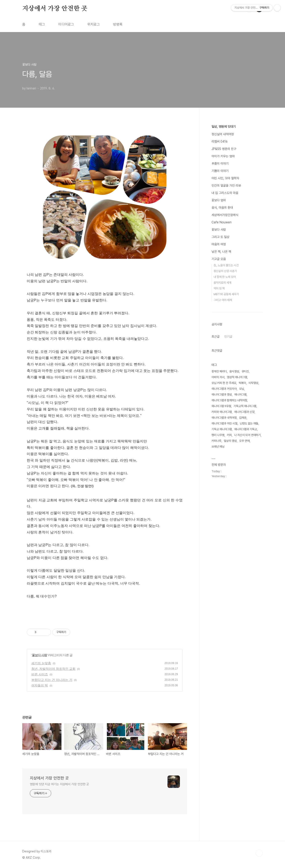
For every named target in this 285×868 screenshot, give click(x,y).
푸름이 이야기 (220, 164)
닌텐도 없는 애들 (249, 423)
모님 (242, 389)
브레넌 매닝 (218, 447)
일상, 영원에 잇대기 (224, 127)
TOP (259, 853)
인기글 (228, 337)
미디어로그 (66, 24)
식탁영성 (253, 383)
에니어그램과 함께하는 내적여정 (229, 400)
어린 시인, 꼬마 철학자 (225, 178)
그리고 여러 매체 (223, 300)
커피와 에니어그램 (222, 412)
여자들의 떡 (40, 685)
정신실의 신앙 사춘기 (225, 271)
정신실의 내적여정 (223, 134)
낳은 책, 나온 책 (221, 252)
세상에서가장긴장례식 (225, 215)
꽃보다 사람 (39, 655)
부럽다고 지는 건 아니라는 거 (52, 680)
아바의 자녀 (218, 377)
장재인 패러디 (219, 371)
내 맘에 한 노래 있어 (225, 277)
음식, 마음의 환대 (222, 208)
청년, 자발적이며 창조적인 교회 (53, 669)
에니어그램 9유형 (221, 406)
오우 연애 (244, 441)
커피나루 (216, 441)
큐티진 (245, 371)
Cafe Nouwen (222, 222)
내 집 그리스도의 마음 (225, 193)
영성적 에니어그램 (237, 377)
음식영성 (234, 371)
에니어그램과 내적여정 (224, 418)
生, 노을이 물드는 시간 (226, 265)
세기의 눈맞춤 (41, 663)
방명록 (118, 24)
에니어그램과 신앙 (244, 412)
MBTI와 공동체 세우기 (226, 294)
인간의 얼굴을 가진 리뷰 (226, 186)
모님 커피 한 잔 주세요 (224, 383)
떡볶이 (242, 383)
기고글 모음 (219, 259)
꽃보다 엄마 (219, 200)
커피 (229, 435)
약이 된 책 (219, 288)
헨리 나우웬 (218, 435)
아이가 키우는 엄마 (223, 156)
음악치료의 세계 (222, 283)
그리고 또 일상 (220, 237)
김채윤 (243, 418)
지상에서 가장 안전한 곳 (55, 9)
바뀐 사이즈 (40, 674)
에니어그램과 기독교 (246, 429)
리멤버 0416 (220, 141)
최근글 (216, 337)
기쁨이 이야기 (220, 171)
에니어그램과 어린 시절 (224, 423)
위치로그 (94, 24)
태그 (42, 24)
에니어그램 (240, 395)
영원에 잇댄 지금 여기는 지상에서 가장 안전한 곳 (59, 784)
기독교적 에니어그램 (245, 406)
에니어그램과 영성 (222, 395)
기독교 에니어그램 (222, 429)
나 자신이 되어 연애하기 (247, 435)
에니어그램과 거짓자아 (224, 389)
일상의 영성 (230, 441)
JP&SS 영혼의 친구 (224, 149)
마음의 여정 (219, 244)
